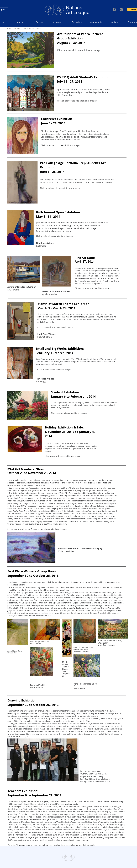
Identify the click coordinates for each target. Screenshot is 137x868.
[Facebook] (114, 10)
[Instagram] (121, 10)
